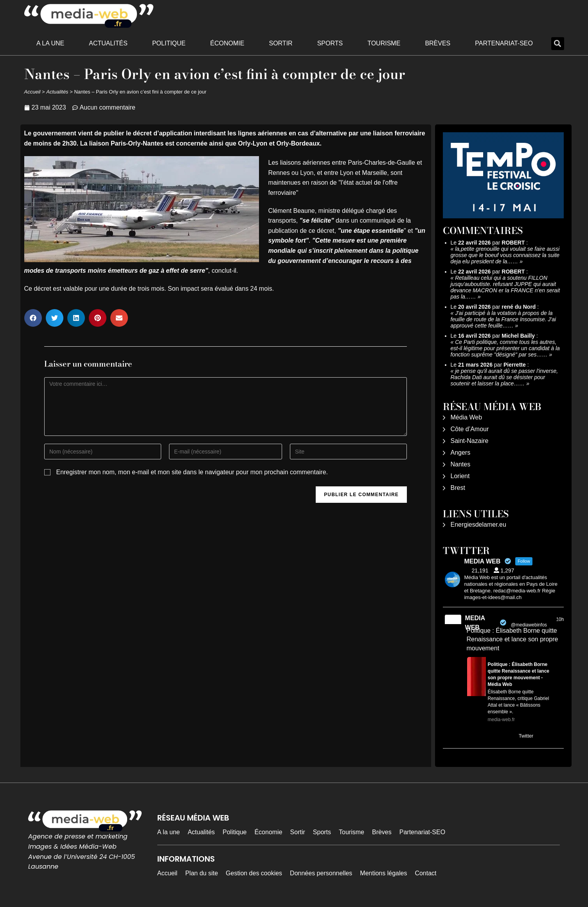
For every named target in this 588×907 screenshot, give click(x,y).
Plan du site (201, 873)
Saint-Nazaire (470, 441)
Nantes (461, 464)
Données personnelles (321, 873)
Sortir (281, 43)
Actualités (108, 43)
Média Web (467, 417)
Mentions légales (383, 873)
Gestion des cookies (254, 873)
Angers (461, 453)
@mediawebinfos (529, 625)
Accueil (32, 92)
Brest (458, 488)
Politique (169, 43)
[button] (558, 44)
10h (560, 619)
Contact (425, 873)
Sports (330, 43)
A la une (50, 43)
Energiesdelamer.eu (478, 525)
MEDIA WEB (475, 623)
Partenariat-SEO (504, 43)
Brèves (438, 43)
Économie (227, 43)
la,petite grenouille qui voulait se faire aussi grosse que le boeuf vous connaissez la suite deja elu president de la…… (505, 255)
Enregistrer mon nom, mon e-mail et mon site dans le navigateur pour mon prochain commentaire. (192, 472)
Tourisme (384, 43)
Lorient (460, 476)
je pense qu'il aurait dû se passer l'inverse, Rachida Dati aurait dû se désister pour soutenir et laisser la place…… (504, 377)
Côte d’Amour (470, 429)
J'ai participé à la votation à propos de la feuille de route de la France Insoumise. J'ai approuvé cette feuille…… (503, 319)
